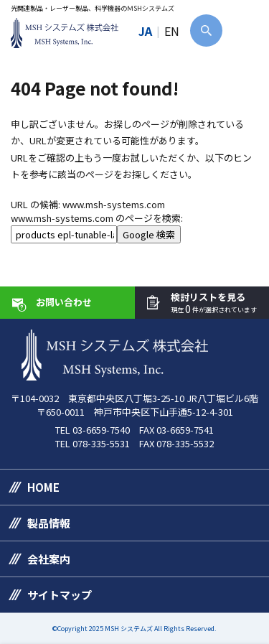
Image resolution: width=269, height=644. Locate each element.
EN (172, 31)
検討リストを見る (214, 303)
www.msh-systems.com (114, 204)
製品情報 (49, 523)
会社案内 (49, 559)
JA (145, 31)
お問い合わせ (64, 302)
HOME (43, 487)
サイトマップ (60, 595)
